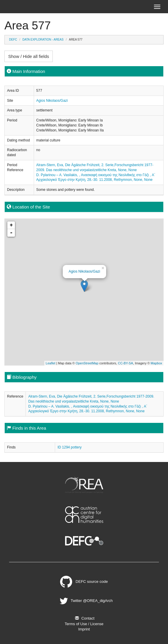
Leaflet (51, 363)
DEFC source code (84, 582)
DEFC (13, 40)
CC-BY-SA (125, 363)
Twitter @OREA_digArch (85, 601)
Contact (84, 618)
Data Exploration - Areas (43, 40)
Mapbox (156, 363)
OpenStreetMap (87, 363)
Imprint (84, 629)
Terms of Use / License (84, 624)
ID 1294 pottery (69, 447)
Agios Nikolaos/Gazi (52, 101)
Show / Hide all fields (29, 56)
